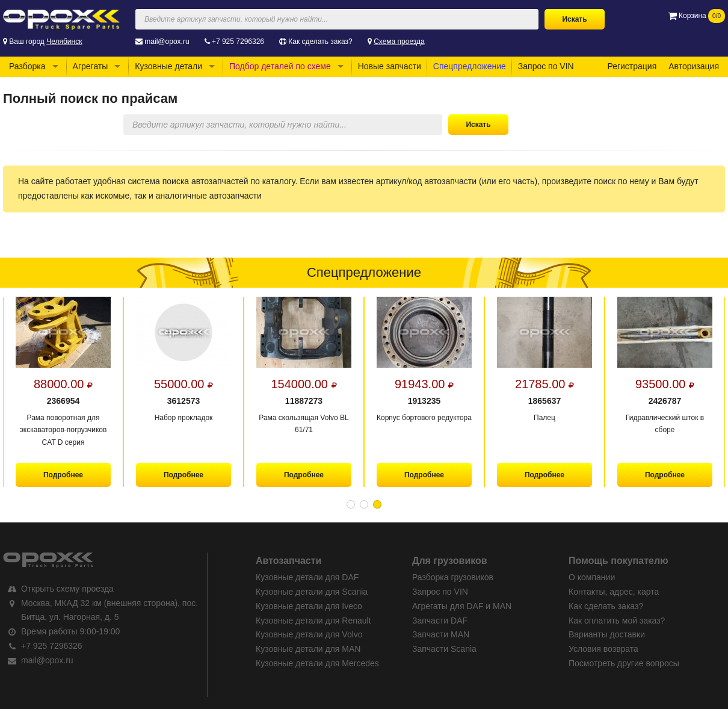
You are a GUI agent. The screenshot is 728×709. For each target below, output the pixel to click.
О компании (592, 577)
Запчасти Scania (444, 649)
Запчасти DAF (440, 621)
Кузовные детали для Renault (313, 621)
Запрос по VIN (546, 66)
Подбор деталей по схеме (280, 66)
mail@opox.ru (167, 42)
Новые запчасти (390, 66)
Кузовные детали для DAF (307, 577)
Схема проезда (399, 42)
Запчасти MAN (441, 634)
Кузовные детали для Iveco (309, 606)
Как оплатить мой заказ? (617, 621)
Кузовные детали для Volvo (309, 634)
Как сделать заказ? (320, 42)
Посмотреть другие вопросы (624, 663)
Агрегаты (91, 66)
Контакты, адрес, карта (614, 592)
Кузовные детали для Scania (312, 592)
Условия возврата (603, 649)
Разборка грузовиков (453, 577)
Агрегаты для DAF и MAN (462, 606)
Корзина (696, 16)
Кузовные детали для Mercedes (317, 663)
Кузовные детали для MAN (308, 649)
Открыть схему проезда (67, 589)
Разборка (27, 66)
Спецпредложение (470, 66)
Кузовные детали (168, 66)
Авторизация (694, 66)
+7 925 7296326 (238, 42)
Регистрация (632, 66)
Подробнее (63, 475)
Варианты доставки (607, 634)
